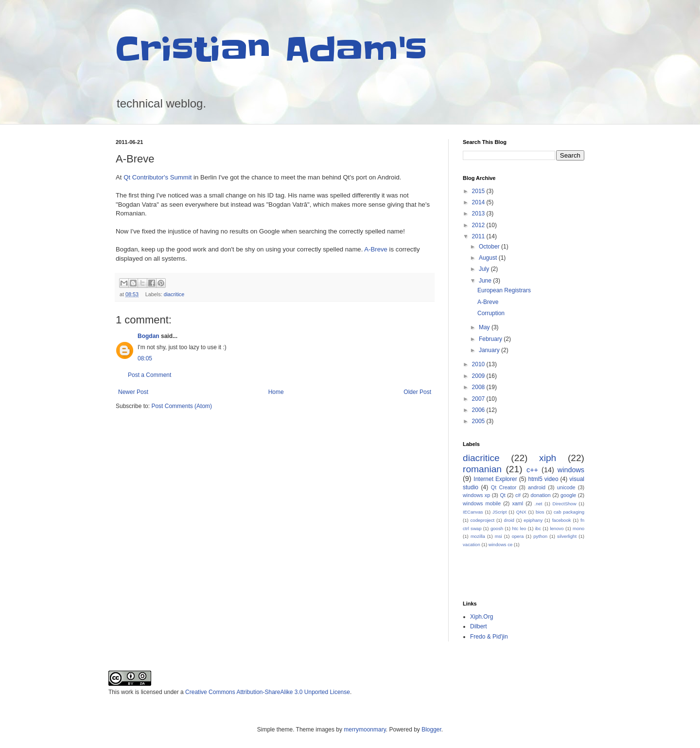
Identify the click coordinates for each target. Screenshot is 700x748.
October (490, 247)
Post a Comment (149, 375)
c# (518, 495)
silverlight (567, 536)
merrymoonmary (365, 730)
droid (509, 520)
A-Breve (376, 249)
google (568, 495)
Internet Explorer (495, 479)
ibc (538, 528)
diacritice (174, 294)
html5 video (543, 479)
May (485, 327)
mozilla (478, 536)
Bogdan (149, 336)
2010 (479, 364)
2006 (479, 410)
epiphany (533, 520)
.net (538, 504)
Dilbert (479, 626)
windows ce (501, 544)
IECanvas (473, 512)
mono (578, 528)
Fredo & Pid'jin (489, 637)
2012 (479, 225)
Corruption (491, 313)
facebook (562, 520)
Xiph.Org (481, 617)
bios (540, 512)
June (486, 281)
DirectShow (565, 504)
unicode (566, 487)
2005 (479, 421)
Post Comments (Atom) (182, 406)
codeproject (483, 520)
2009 (479, 376)
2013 (479, 214)
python (540, 536)
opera (518, 536)
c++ (532, 470)
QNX (521, 512)
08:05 (145, 358)
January (490, 350)
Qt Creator (504, 487)
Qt (502, 495)
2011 (479, 236)
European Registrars (504, 290)
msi (499, 536)
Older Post (417, 392)
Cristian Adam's (271, 50)
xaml (517, 503)
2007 (479, 399)
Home (276, 392)
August (489, 258)
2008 (479, 387)
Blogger (431, 730)
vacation (472, 544)
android (537, 487)
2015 (479, 191)
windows (571, 470)
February (491, 339)
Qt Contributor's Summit (157, 177)
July (485, 269)
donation (540, 495)
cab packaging (569, 512)
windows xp (476, 495)
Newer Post (133, 392)
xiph (548, 458)
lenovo (557, 528)
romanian (482, 469)
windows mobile (482, 503)
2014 (479, 202)
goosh (497, 528)
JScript (499, 512)
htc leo (519, 528)
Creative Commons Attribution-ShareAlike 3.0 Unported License (268, 692)
